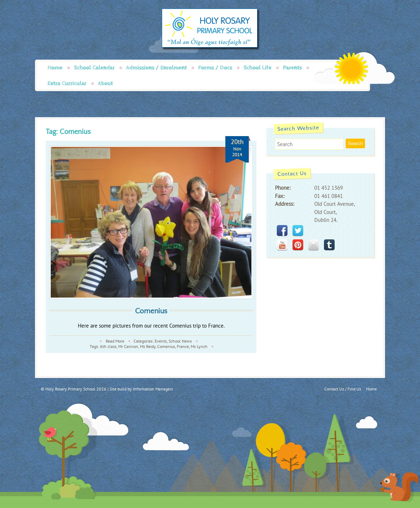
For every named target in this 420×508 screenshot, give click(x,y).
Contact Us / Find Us (343, 389)
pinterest (298, 245)
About (105, 83)
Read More (115, 341)
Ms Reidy (148, 346)
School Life (257, 68)
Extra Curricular (67, 83)
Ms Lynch (199, 346)
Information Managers (153, 389)
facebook (282, 230)
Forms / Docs (215, 68)
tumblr (329, 245)
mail (314, 245)
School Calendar (94, 68)
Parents (292, 68)
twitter (298, 230)
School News (180, 341)
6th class (108, 346)
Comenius (151, 311)
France (183, 346)
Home (55, 68)
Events (161, 341)
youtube (282, 245)
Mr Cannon (128, 346)
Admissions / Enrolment (156, 68)
